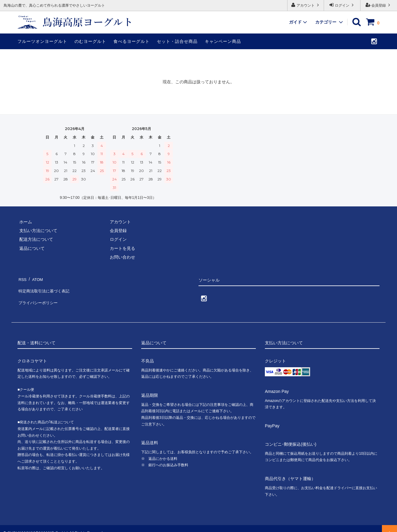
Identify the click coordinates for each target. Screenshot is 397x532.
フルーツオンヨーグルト (42, 41)
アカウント (306, 5)
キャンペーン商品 (223, 41)
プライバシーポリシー (39, 296)
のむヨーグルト (90, 41)
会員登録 (379, 5)
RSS (22, 278)
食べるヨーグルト (132, 41)
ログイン (342, 5)
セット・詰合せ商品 (177, 41)
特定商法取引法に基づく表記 (45, 287)
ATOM (35, 278)
